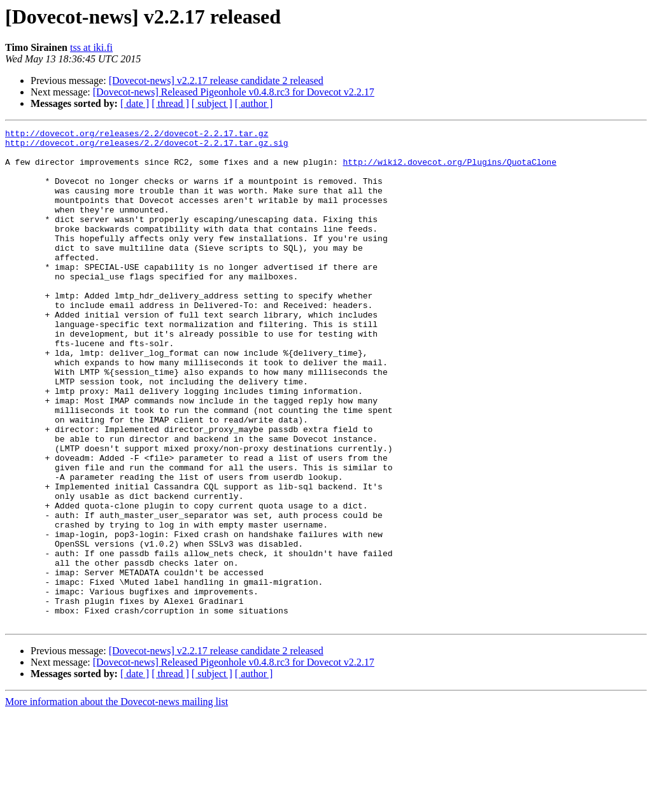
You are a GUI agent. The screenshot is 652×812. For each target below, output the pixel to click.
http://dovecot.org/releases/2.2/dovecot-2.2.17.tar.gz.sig (147, 146)
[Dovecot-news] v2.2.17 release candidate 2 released (216, 80)
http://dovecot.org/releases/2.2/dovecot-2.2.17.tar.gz (137, 135)
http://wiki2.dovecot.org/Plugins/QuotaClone (449, 169)
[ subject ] (212, 103)
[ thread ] (170, 103)
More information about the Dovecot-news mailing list (117, 801)
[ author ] (254, 103)
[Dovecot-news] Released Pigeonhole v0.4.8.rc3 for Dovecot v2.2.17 (234, 92)
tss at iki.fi (91, 47)
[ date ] (135, 103)
